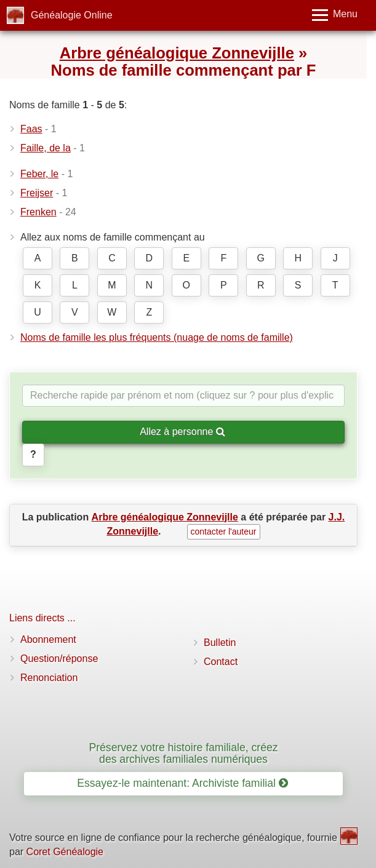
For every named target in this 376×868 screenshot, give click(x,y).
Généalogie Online (72, 15)
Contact (221, 662)
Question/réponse (59, 659)
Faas (31, 129)
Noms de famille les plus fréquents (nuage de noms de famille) (157, 337)
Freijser (37, 193)
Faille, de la (46, 148)
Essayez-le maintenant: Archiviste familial (182, 783)
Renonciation (49, 678)
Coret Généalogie (65, 852)
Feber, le (39, 174)
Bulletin (220, 643)
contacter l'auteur (224, 532)
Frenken (38, 212)
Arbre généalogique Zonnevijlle (177, 53)
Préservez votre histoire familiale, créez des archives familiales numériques (183, 753)
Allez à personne (182, 432)
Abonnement (48, 639)
